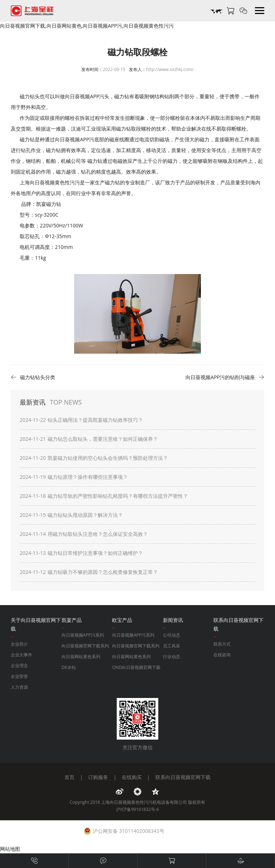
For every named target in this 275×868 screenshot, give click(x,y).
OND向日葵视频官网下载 (136, 667)
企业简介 (19, 644)
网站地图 (10, 849)
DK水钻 (69, 667)
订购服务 (98, 777)
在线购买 (132, 777)
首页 (69, 777)
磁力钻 (53, 150)
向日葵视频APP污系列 (83, 635)
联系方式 (222, 644)
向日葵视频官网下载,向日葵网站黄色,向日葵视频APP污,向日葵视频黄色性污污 (87, 26)
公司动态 (172, 635)
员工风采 (172, 646)
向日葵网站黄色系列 (81, 657)
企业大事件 (21, 655)
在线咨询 (222, 655)
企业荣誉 (19, 676)
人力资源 (19, 687)
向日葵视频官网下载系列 (85, 646)
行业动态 (172, 657)
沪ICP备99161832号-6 (137, 809)
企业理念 (19, 666)
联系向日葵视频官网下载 (183, 777)
